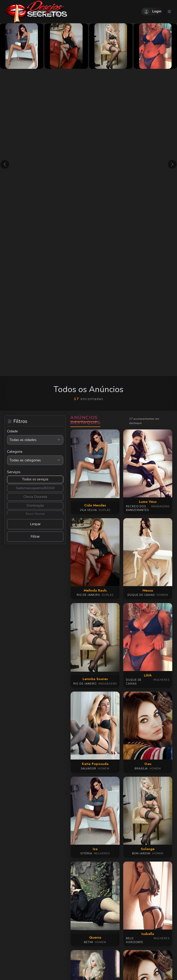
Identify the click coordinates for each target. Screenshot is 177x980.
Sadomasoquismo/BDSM (35, 488)
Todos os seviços (35, 479)
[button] (5, 164)
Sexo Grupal (35, 514)
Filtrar (35, 537)
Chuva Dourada (35, 497)
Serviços (14, 472)
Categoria (15, 452)
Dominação (35, 506)
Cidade (12, 431)
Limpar (35, 524)
